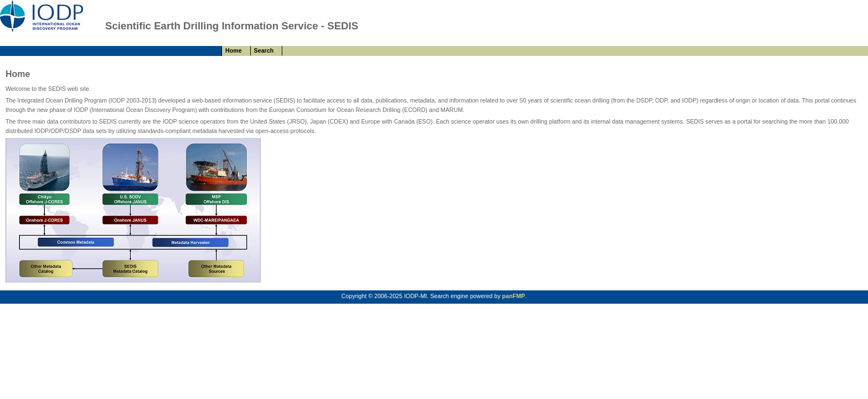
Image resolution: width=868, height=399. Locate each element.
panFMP (513, 296)
